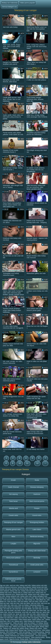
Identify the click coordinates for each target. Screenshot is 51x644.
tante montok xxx (9, 614)
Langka (13, 544)
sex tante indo (31, 611)
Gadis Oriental (13, 487)
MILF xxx (11, 621)
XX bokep (40, 623)
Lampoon (37, 572)
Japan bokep (42, 634)
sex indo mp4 (37, 609)
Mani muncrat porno (37, 501)
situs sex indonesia (15, 612)
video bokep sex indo (11, 616)
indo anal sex (8, 600)
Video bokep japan (25, 619)
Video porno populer (27, 3)
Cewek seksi (13, 515)
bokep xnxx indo (17, 598)
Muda (37, 480)
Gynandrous (13, 572)
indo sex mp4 (5, 603)
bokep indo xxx (41, 593)
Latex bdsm (37, 529)
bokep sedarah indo (13, 596)
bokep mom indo (34, 594)
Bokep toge (23, 630)
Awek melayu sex (38, 619)
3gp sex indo (4, 585)
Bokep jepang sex (36, 639)
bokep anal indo (25, 585)
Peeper (37, 508)
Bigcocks (37, 544)
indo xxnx (14, 605)
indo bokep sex (19, 600)
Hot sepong (13, 494)
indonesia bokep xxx (37, 605)
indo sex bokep (23, 602)
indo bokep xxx (30, 600)
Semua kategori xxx (9, 7)
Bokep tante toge (6, 627)
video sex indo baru (7, 618)
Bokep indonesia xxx (12, 636)
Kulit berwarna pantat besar (13, 580)
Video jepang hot (6, 623)
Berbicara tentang (37, 536)
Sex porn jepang (41, 636)
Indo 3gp (43, 618)
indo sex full (43, 602)
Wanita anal (13, 508)
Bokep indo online (36, 628)
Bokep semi (19, 621)
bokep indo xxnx (29, 593)
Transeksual (13, 565)
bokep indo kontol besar (20, 589)
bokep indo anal (6, 589)
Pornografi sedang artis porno (13, 552)
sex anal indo (26, 607)
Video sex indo (18, 623)
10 (20, 463)
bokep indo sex (15, 591)
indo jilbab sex (41, 600)
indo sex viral (35, 603)
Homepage (17, 642)
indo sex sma (15, 603)
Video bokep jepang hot (8, 637)
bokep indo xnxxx (6, 593)
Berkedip (37, 558)
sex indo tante (9, 611)
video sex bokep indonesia (39, 616)
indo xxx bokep (23, 605)
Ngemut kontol (14, 639)
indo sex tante (25, 603)
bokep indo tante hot (28, 591)
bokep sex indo (5, 598)
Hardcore (37, 494)
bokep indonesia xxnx (8, 594)
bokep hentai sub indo (39, 587)
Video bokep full (29, 621)
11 (27, 463)
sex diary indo (37, 607)
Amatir (13, 480)
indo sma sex (45, 603)
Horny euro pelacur (13, 558)
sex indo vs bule (20, 611)
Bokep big (15, 628)
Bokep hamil (14, 630)
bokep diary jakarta (24, 587)
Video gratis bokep (17, 625)
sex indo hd (7, 609)
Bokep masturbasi (11, 619)
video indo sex (24, 616)
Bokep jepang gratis (27, 636)
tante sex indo (21, 614)
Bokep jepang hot (10, 634)
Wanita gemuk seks (13, 529)
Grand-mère (37, 515)
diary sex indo (40, 598)
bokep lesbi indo (21, 594)
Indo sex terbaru (30, 623)
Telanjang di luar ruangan (13, 522)
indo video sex (5, 605)
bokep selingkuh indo (40, 596)
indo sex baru (12, 602)
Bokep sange (24, 628)
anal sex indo (14, 585)
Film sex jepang (33, 618)
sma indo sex (27, 612)
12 (37, 463)
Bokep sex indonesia (10, 3)
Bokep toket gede (33, 627)
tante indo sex (37, 612)
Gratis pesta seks (37, 565)
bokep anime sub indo (39, 585)
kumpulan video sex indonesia (10, 607)
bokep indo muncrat (36, 589)
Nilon (13, 536)
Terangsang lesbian (37, 522)
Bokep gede (24, 639)
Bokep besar (28, 625)
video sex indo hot (21, 618)
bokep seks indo (26, 596)
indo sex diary (34, 602)
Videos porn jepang (19, 627)
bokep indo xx (18, 593)
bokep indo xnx (41, 591)
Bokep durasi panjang (41, 625)
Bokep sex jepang (24, 637)
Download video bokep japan (27, 634)
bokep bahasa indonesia (8, 587)
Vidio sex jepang (24, 632)
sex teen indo (42, 611)
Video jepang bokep (38, 637)
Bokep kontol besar (34, 630)
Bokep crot (7, 628)
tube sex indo (31, 614)
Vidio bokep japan (12, 632)
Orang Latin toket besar (37, 551)
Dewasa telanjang (37, 487)
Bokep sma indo (41, 621)
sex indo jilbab (27, 609)
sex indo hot (17, 609)
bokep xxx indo (29, 598)
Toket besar (13, 501)
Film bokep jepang (37, 632)
